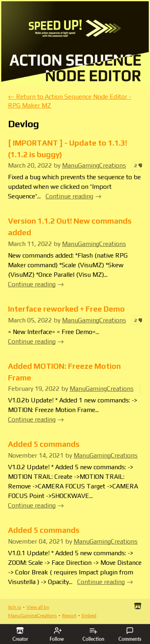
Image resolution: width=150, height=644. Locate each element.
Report (69, 615)
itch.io (15, 607)
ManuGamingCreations (94, 165)
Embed (89, 615)
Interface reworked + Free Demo (66, 309)
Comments (130, 634)
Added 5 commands (44, 444)
